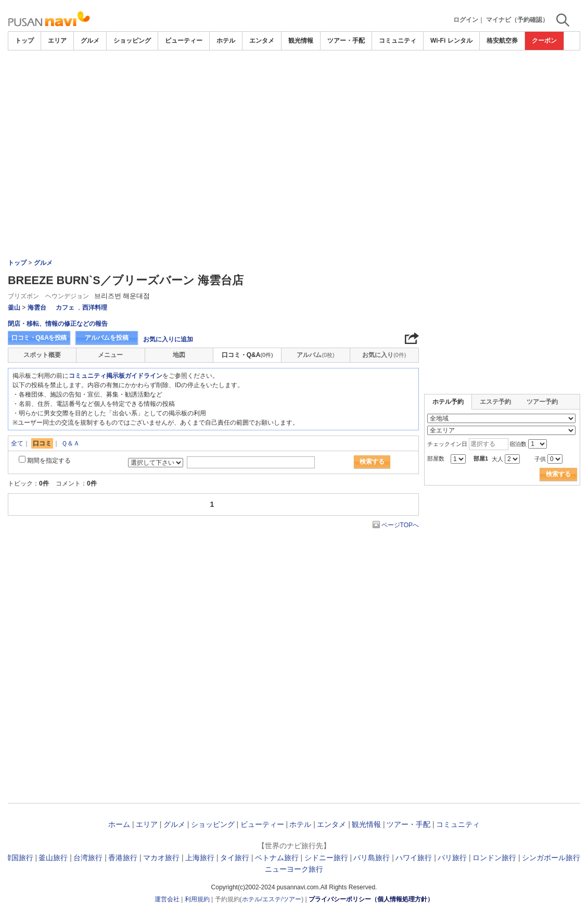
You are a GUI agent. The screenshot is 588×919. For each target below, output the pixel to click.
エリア (57, 41)
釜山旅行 (53, 858)
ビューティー (184, 41)
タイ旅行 (235, 858)
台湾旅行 (88, 858)
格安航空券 (502, 41)
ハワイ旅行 (414, 858)
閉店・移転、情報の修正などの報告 (58, 324)
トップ (24, 41)
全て (17, 443)
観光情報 (301, 41)
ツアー (292, 899)
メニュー (110, 355)
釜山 (14, 308)
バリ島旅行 (372, 858)
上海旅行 (200, 858)
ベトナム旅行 (277, 858)
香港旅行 (123, 858)
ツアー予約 (542, 402)
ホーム (119, 824)
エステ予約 (495, 402)
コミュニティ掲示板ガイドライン (116, 376)
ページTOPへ (400, 525)
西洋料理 (95, 308)
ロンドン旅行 (494, 858)
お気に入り (384, 355)
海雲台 (37, 308)
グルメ (90, 41)
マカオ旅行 (161, 858)
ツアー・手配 (346, 41)
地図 (179, 355)
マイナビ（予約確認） (517, 20)
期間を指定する (49, 461)
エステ (272, 899)
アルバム (315, 355)
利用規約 (197, 899)
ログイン (466, 20)
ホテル (226, 41)
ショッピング (132, 41)
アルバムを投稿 (107, 338)
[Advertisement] (294, 79)
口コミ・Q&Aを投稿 (39, 338)
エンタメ (262, 41)
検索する (372, 462)
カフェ (65, 308)
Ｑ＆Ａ (71, 443)
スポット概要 (42, 355)
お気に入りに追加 (168, 339)
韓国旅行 (19, 858)
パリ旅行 (452, 858)
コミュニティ (398, 41)
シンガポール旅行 (551, 858)
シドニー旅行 (326, 858)
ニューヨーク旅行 (294, 869)
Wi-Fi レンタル (451, 41)
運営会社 (167, 899)
